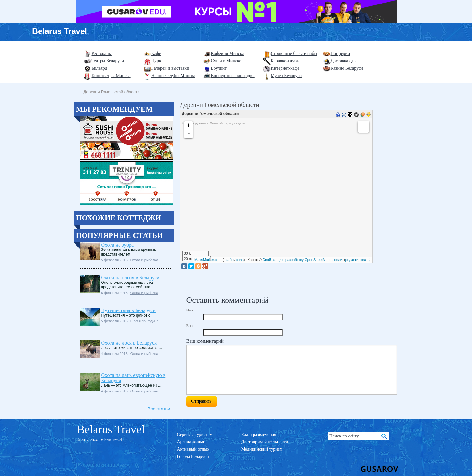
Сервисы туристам (195, 434)
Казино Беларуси (347, 68)
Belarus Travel (60, 31)
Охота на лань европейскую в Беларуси (134, 378)
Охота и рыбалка (144, 260)
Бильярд (99, 68)
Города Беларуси (193, 457)
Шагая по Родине (145, 321)
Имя (190, 310)
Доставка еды (344, 61)
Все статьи (159, 409)
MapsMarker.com (208, 260)
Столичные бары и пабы (294, 54)
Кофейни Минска (228, 54)
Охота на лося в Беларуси (129, 343)
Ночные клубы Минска (173, 76)
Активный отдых (193, 449)
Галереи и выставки (170, 68)
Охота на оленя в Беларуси (130, 278)
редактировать (357, 260)
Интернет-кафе (285, 68)
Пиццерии (340, 54)
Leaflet (229, 260)
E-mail (192, 326)
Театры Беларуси (108, 61)
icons (239, 260)
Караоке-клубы (285, 61)
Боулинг (219, 68)
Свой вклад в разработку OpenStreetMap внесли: (303, 260)
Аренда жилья (191, 442)
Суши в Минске (226, 61)
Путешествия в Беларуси (128, 310)
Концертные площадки (233, 76)
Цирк (156, 61)
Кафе (156, 54)
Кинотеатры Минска (111, 76)
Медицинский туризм (262, 449)
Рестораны (102, 54)
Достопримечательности (265, 442)
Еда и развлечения (259, 434)
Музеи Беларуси (286, 76)
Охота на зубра (118, 245)
